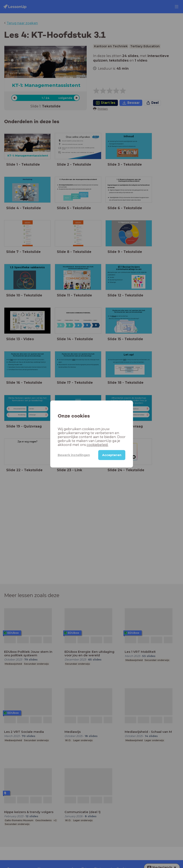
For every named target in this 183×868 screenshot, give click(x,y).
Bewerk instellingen (74, 455)
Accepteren (112, 455)
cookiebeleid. (97, 445)
